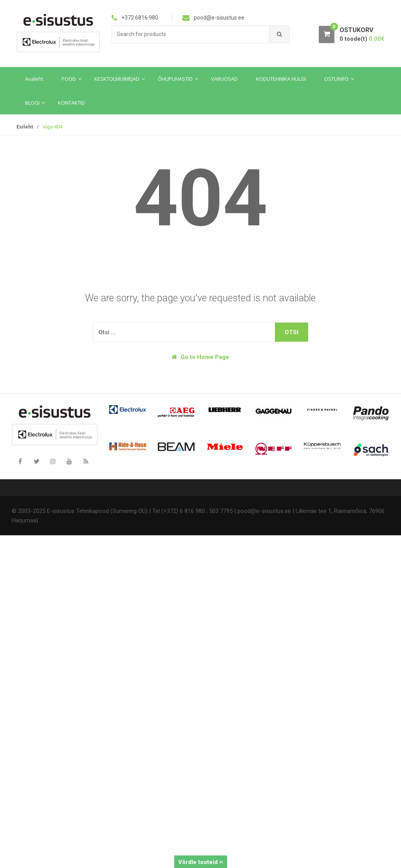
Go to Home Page (200, 357)
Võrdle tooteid (201, 862)
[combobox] (191, 34)
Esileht (25, 127)
